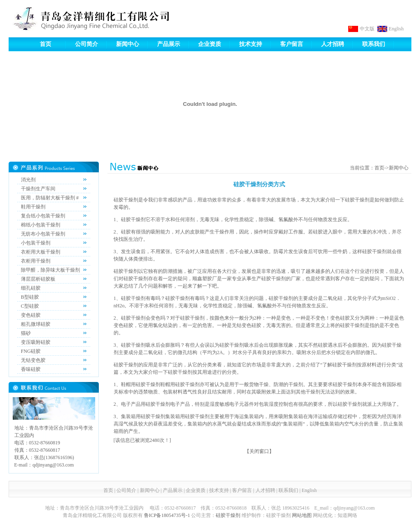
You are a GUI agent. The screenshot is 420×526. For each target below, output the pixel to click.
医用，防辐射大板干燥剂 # (50, 198)
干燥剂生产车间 (38, 189)
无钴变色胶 (33, 360)
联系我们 (374, 44)
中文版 (367, 29)
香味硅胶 (31, 369)
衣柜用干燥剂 (36, 261)
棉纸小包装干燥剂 (41, 225)
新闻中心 (128, 44)
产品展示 (169, 44)
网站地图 (302, 515)
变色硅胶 (31, 315)
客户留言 (292, 44)
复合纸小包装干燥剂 (43, 216)
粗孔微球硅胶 (36, 324)
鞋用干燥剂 (33, 207)
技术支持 (251, 44)
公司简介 (87, 44)
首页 (46, 44)
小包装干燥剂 (36, 243)
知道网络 (347, 515)
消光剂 (28, 180)
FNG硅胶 (31, 351)
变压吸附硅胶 (36, 342)
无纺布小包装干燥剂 (43, 234)
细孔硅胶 (31, 288)
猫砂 (26, 333)
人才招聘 (333, 44)
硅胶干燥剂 (228, 515)
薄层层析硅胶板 (38, 279)
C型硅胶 (30, 306)
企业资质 (210, 44)
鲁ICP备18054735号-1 (167, 515)
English (396, 29)
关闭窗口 (259, 451)
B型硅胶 (30, 297)
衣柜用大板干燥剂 (41, 252)
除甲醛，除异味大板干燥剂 (50, 270)
